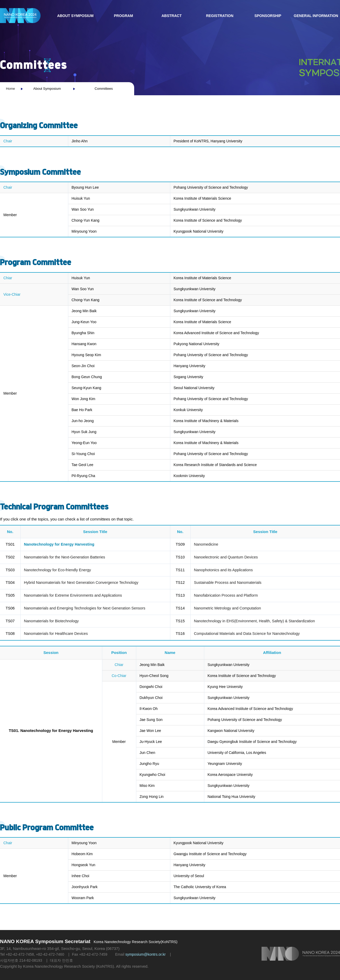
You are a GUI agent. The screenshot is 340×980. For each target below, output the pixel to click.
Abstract (172, 16)
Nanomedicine (206, 544)
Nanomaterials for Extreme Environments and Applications (73, 595)
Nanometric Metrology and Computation (228, 608)
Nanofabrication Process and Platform (226, 595)
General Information (316, 16)
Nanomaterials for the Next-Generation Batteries (65, 557)
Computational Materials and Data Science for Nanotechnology (247, 634)
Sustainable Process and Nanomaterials (228, 583)
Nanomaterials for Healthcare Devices (56, 634)
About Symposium (75, 16)
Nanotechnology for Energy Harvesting (59, 544)
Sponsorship (268, 16)
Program (123, 16)
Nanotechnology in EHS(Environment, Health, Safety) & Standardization (255, 621)
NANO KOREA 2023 (20, 16)
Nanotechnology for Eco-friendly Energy (58, 570)
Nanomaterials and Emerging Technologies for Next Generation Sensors (85, 608)
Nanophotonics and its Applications (223, 570)
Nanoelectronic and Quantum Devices (226, 557)
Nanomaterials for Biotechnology (52, 621)
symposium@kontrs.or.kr (145, 954)
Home (11, 89)
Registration (220, 16)
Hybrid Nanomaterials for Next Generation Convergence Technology (81, 583)
